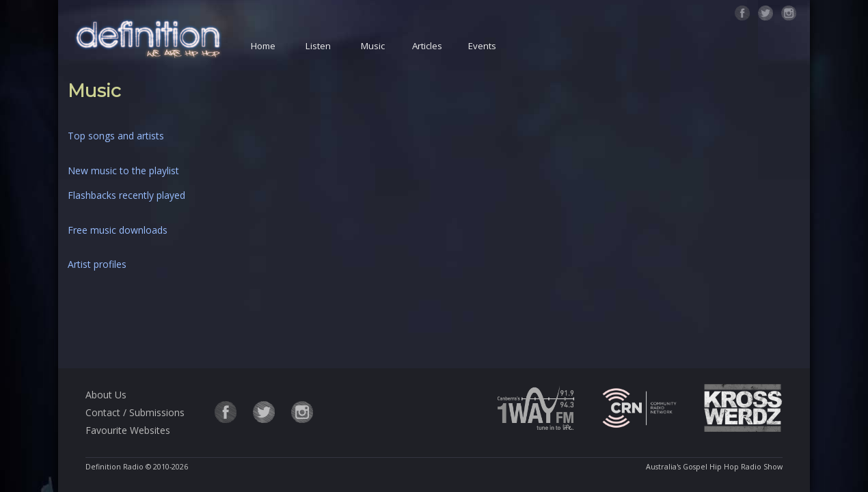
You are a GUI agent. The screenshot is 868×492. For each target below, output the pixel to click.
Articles (427, 46)
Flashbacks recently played (126, 195)
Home (263, 46)
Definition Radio (114, 467)
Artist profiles (97, 264)
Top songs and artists (116, 136)
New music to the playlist (123, 170)
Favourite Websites (128, 430)
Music (373, 46)
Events (482, 46)
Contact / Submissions (135, 412)
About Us (106, 395)
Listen (318, 46)
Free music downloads (118, 230)
